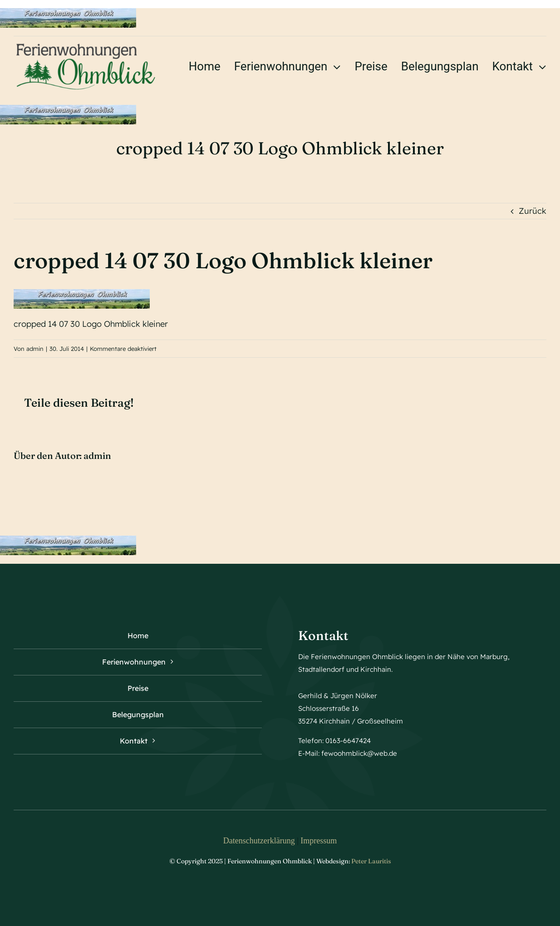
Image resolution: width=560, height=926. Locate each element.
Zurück (533, 211)
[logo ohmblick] (86, 45)
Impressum (319, 841)
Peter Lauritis (371, 861)
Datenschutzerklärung (259, 841)
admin (35, 349)
